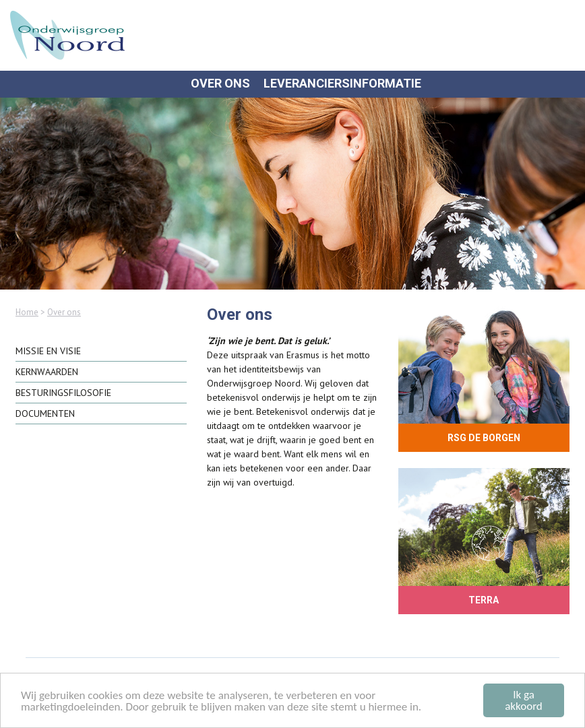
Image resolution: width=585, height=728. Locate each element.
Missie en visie (48, 351)
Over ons (220, 84)
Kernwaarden (47, 372)
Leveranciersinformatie (342, 84)
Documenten (45, 413)
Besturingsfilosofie (63, 393)
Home (27, 312)
